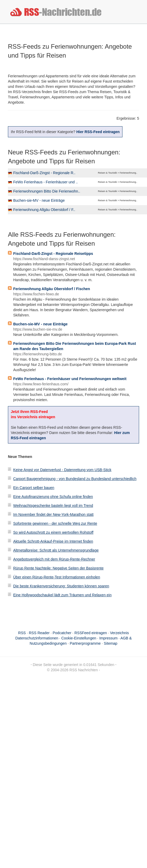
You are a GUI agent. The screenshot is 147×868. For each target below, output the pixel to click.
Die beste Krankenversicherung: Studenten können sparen (61, 586)
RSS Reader (39, 633)
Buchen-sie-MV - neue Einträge (39, 200)
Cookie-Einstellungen (79, 638)
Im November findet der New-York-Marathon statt (53, 514)
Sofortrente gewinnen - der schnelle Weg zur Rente (55, 523)
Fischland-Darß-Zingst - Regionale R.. (44, 173)
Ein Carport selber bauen (34, 488)
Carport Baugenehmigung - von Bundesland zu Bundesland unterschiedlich (75, 479)
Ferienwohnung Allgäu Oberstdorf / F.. (44, 210)
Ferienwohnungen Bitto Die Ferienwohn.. (47, 191)
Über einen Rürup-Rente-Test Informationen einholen (57, 577)
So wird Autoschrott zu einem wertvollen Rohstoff (53, 532)
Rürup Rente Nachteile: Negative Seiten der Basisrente (58, 568)
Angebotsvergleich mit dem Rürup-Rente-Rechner (54, 559)
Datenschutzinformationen (37, 638)
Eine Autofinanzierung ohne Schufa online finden (53, 497)
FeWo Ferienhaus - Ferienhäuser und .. (46, 182)
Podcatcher (62, 633)
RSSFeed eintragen (91, 633)
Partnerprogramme (85, 643)
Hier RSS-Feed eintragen (98, 132)
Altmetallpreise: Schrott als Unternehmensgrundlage (56, 550)
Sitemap (110, 643)
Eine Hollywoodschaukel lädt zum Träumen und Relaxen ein (62, 595)
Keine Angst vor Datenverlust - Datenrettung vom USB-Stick (62, 470)
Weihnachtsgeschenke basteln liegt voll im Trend (53, 506)
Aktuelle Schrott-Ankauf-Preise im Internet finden (53, 541)
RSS (22, 633)
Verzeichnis (120, 633)
